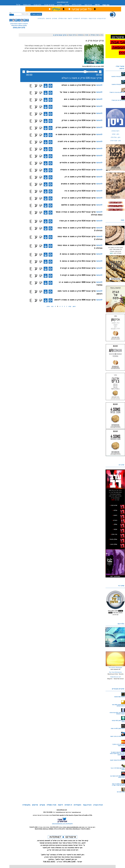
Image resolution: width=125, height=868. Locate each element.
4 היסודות (77, 18)
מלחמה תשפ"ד (36, 14)
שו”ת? (18, 5)
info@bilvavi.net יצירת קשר (63, 812)
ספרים (60, 5)
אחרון (48, 306)
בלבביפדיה (41, 18)
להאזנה (24, 72)
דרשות (70, 18)
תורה (87, 35)
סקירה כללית (77, 5)
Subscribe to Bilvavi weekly (19, 25)
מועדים (55, 18)
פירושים (48, 18)
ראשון (74, 306)
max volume (100, 72)
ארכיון (67, 5)
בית (102, 35)
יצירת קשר (88, 5)
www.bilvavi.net (63, 2)
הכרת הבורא (102, 18)
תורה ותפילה (62, 18)
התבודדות (84, 18)
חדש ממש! (27, 5)
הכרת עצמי (92, 18)
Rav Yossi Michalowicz (115, 672)
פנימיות (80, 35)
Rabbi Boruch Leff (116, 677)
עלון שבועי (37, 5)
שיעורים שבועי (49, 5)
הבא (52, 306)
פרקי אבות (72, 35)
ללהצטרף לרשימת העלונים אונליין (19, 24)
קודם (70, 306)
